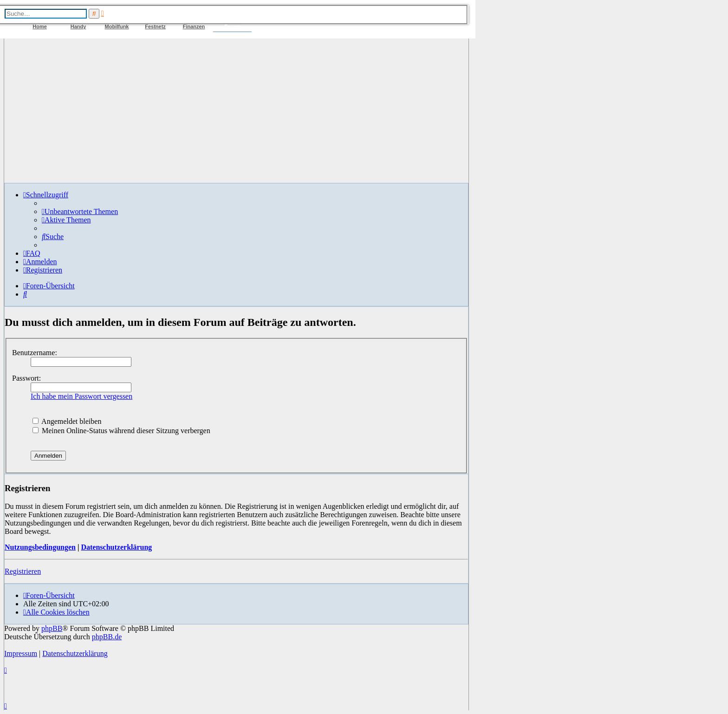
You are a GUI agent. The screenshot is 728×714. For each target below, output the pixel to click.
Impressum (21, 653)
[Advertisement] (236, 110)
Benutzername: (35, 353)
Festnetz (155, 26)
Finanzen (194, 26)
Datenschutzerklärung (116, 547)
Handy (78, 26)
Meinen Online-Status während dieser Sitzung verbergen (121, 431)
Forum (232, 26)
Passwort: (26, 378)
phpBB (52, 628)
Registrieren (23, 571)
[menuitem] (80, 211)
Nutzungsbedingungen (40, 547)
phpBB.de (107, 637)
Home (40, 26)
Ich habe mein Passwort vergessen (81, 396)
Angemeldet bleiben (67, 421)
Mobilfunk (117, 26)
